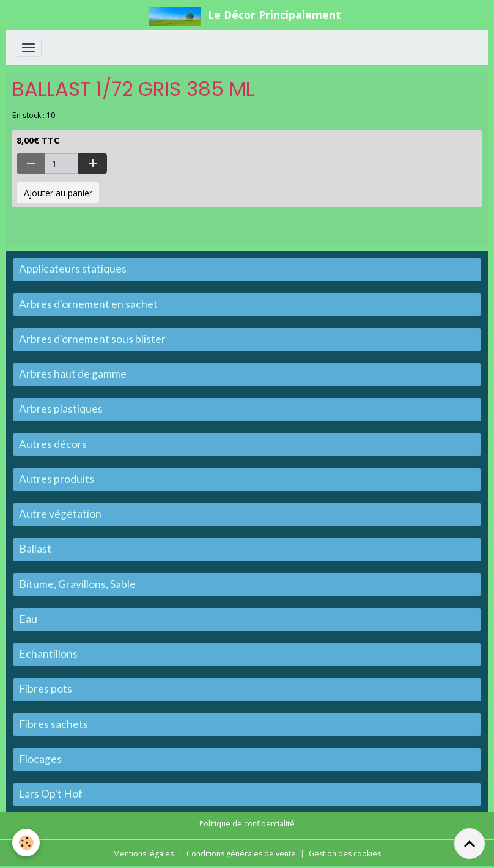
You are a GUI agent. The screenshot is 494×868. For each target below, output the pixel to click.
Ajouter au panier (58, 193)
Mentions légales (143, 854)
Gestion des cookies (345, 854)
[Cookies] (26, 843)
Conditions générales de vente (241, 854)
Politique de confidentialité (247, 824)
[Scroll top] (470, 844)
